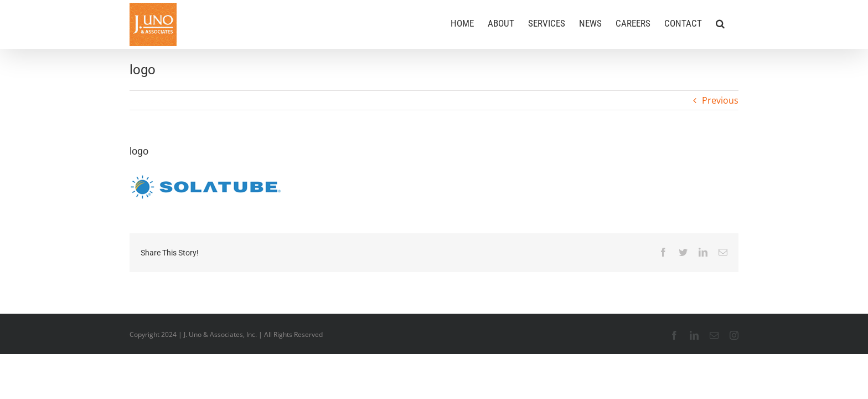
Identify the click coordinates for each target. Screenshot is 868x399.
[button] (734, 23)
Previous (720, 100)
